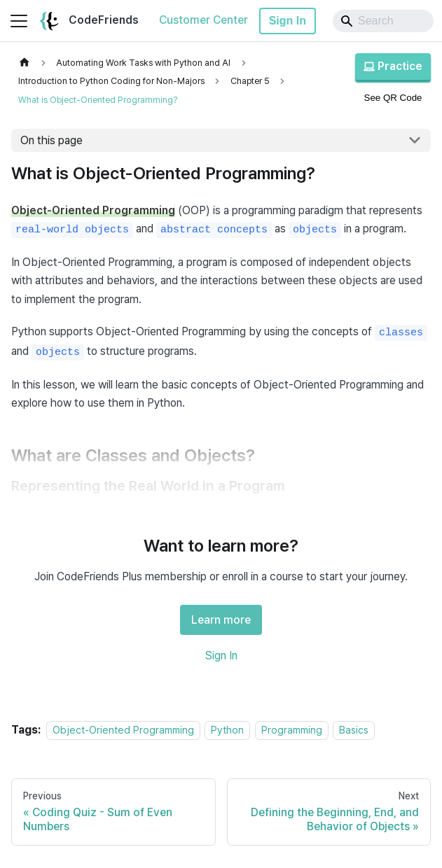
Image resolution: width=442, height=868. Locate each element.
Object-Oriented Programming (123, 730)
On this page (51, 140)
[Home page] (25, 63)
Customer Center (203, 20)
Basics (354, 730)
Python (227, 730)
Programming (292, 730)
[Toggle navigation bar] (19, 21)
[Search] (383, 21)
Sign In (288, 21)
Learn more (221, 620)
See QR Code (393, 98)
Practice (393, 66)
